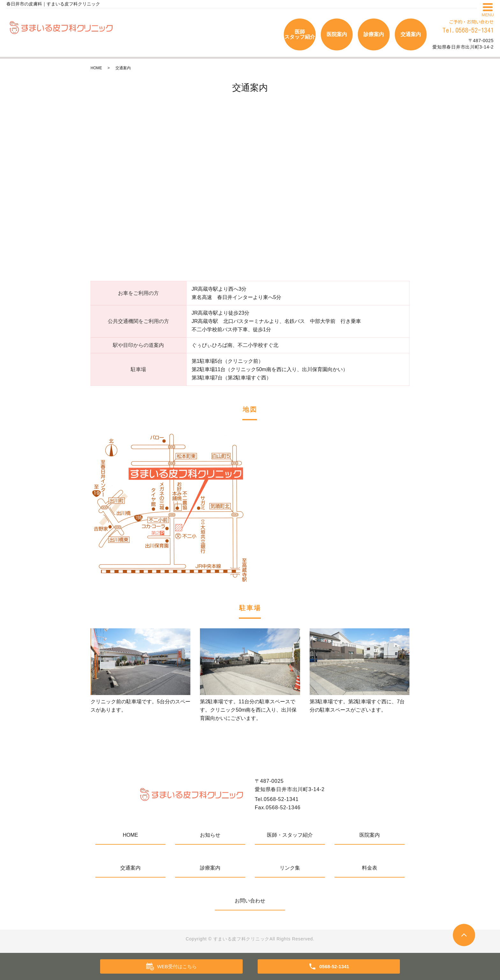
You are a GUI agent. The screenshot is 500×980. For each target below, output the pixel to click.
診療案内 (374, 34)
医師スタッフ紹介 (300, 34)
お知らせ (210, 835)
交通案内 (411, 34)
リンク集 (290, 868)
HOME (96, 68)
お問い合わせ (250, 901)
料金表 (370, 868)
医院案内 (337, 34)
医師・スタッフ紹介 (290, 835)
